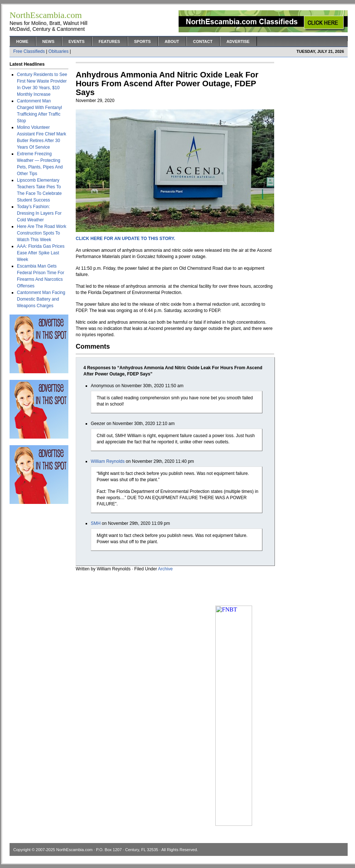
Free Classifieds (29, 51)
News (48, 41)
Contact (203, 41)
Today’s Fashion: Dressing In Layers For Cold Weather (39, 213)
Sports (142, 41)
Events (76, 41)
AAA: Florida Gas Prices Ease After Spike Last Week (41, 253)
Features (109, 41)
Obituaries (59, 51)
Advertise (238, 41)
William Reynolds (108, 461)
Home (22, 41)
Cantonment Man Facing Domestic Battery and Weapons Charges (41, 299)
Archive (165, 569)
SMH (96, 523)
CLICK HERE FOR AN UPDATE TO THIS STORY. (125, 239)
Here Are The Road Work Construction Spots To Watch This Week (42, 233)
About (172, 41)
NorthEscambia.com (74, 850)
